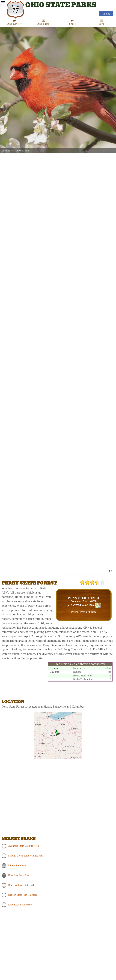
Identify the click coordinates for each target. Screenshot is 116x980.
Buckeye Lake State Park (21, 885)
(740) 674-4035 (88, 612)
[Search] (87, 571)
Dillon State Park (17, 865)
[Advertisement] (28, 957)
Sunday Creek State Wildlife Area (26, 856)
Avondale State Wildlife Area (24, 846)
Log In (106, 14)
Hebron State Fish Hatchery (23, 895)
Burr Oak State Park (19, 875)
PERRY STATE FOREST (84, 598)
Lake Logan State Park (20, 905)
